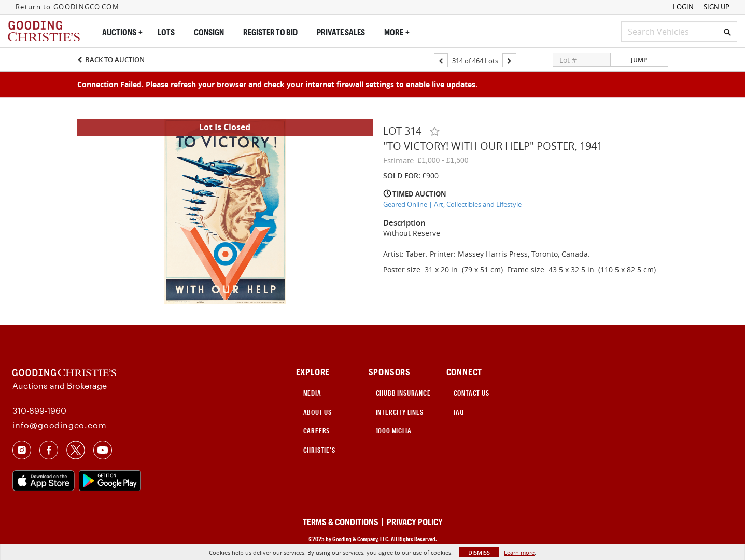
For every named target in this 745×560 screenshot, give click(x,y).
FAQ (459, 412)
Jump (639, 60)
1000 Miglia (394, 431)
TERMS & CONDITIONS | (344, 522)
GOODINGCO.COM (86, 7)
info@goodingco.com (59, 425)
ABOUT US (318, 412)
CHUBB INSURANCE (403, 393)
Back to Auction (115, 60)
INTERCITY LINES (400, 412)
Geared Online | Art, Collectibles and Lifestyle (452, 204)
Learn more (519, 552)
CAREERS (317, 431)
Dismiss (479, 552)
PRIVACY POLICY (415, 522)
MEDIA (312, 393)
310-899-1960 (39, 410)
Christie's (319, 450)
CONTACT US (472, 393)
